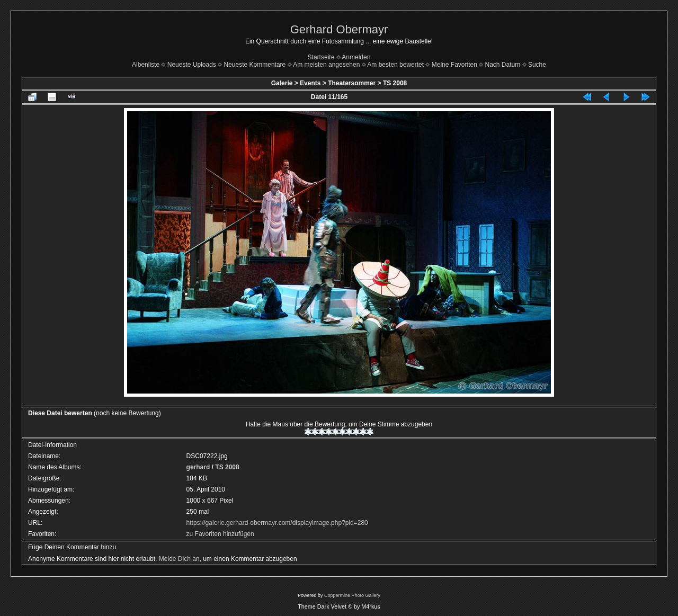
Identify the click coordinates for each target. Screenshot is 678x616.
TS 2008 (395, 83)
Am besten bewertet (395, 65)
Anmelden (356, 57)
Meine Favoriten (454, 65)
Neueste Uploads (192, 65)
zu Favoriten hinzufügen (220, 534)
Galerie (282, 83)
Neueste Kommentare (255, 65)
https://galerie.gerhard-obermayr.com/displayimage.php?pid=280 (277, 523)
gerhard (198, 467)
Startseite (321, 57)
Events (310, 83)
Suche (537, 65)
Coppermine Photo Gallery (352, 595)
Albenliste (146, 65)
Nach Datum (503, 65)
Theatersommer (352, 83)
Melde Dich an (179, 559)
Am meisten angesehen (326, 65)
